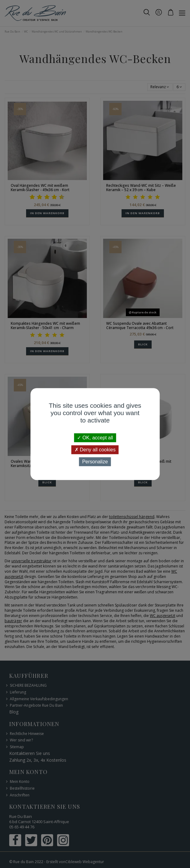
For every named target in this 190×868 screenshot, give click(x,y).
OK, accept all (95, 438)
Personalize (95, 462)
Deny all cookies (95, 450)
